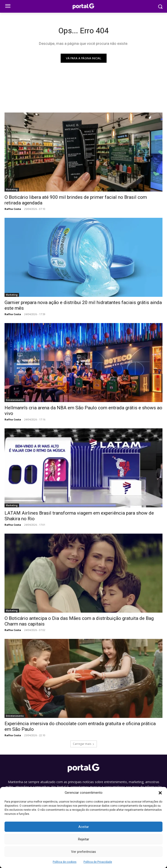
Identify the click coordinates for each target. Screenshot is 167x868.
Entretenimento (15, 400)
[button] (160, 793)
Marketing (12, 189)
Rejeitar (84, 839)
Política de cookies (65, 862)
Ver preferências (83, 852)
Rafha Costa (13, 209)
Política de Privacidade (98, 862)
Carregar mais (84, 744)
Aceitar (84, 827)
